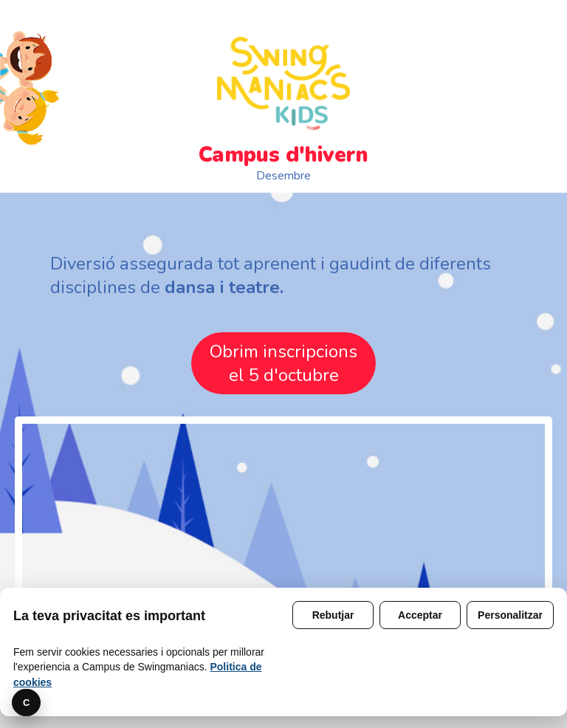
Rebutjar (333, 615)
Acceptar (420, 615)
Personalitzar (510, 615)
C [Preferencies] (26, 703)
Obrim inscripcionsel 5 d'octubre (283, 363)
